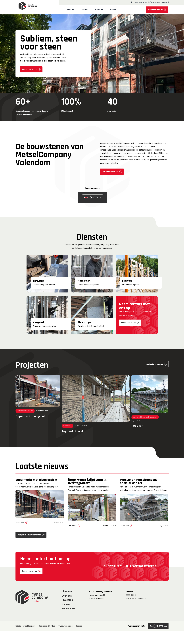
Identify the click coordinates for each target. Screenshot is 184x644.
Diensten (71, 10)
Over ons (86, 10)
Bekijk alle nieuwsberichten (29, 549)
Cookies (79, 639)
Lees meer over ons (110, 172)
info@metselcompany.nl (158, 2)
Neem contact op (155, 10)
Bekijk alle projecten (155, 364)
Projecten (100, 10)
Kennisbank (68, 621)
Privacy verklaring (65, 639)
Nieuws (114, 10)
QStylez (51, 639)
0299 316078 (137, 2)
